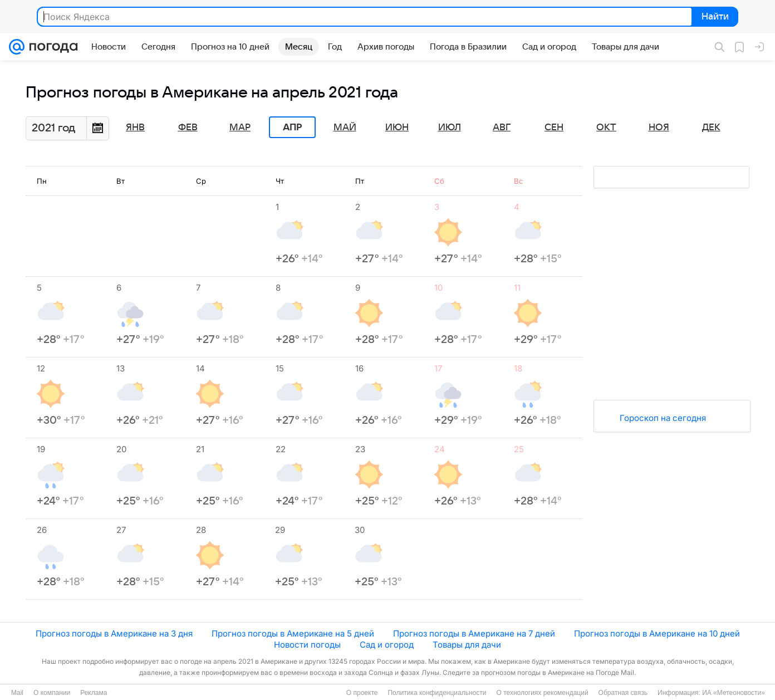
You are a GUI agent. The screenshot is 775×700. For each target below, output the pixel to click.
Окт (606, 128)
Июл (450, 128)
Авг (502, 128)
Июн (397, 128)
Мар (240, 128)
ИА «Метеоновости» (734, 693)
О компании (52, 693)
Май (345, 128)
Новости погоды (307, 645)
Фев (188, 128)
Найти (714, 17)
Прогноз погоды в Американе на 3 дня (114, 633)
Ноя (659, 128)
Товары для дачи (467, 645)
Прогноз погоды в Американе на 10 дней (657, 633)
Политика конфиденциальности (437, 693)
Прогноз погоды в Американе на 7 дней (474, 633)
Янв (135, 128)
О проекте (362, 693)
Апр (292, 128)
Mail (17, 693)
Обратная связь (623, 693)
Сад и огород (387, 645)
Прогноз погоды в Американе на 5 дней (293, 633)
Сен (554, 128)
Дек (711, 128)
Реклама (94, 693)
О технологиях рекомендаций (542, 693)
